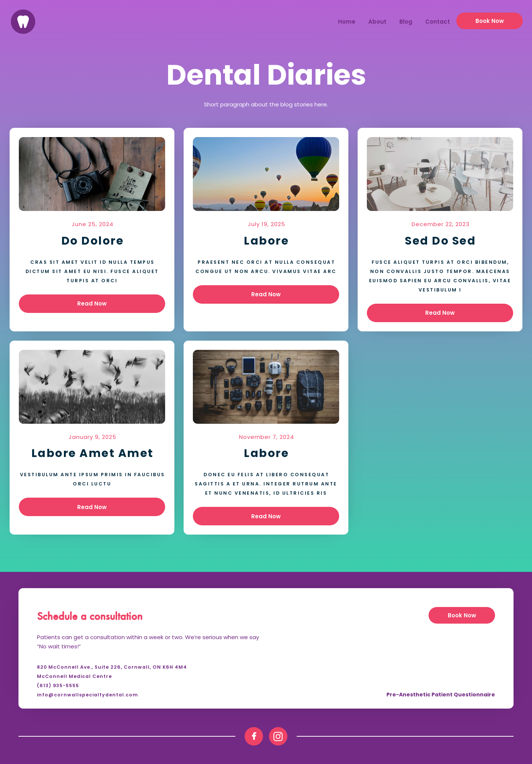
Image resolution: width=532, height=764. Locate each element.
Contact (438, 22)
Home (347, 22)
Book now (490, 21)
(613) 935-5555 (58, 685)
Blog (406, 22)
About (377, 22)
